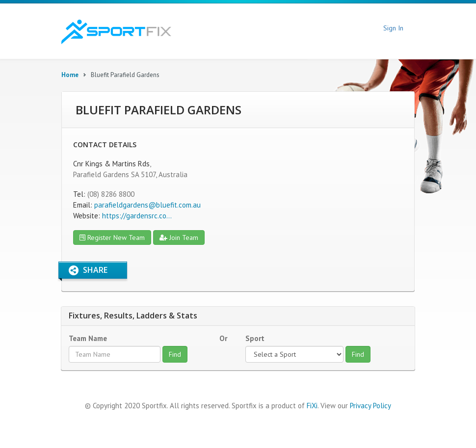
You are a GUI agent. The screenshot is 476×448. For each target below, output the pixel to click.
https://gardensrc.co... (137, 216)
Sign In (393, 28)
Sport (255, 338)
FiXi (312, 406)
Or (223, 338)
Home (70, 75)
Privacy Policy (370, 406)
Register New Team (112, 237)
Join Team (179, 237)
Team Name (88, 338)
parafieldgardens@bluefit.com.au (147, 205)
